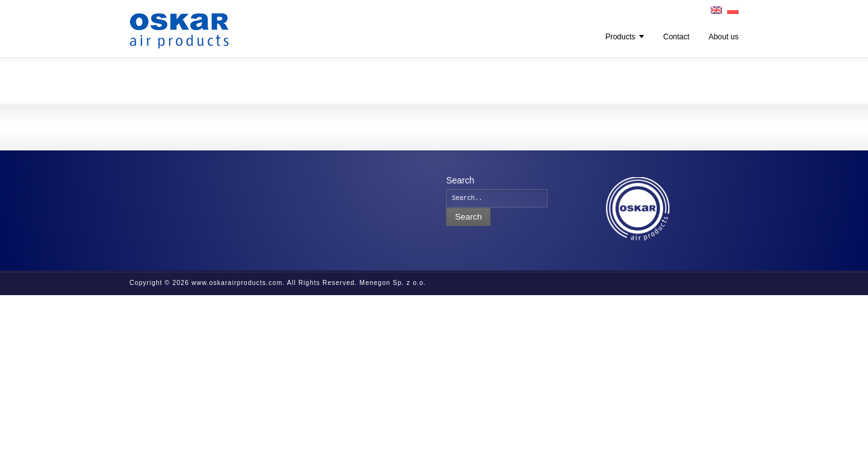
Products (620, 37)
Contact (676, 37)
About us (724, 37)
